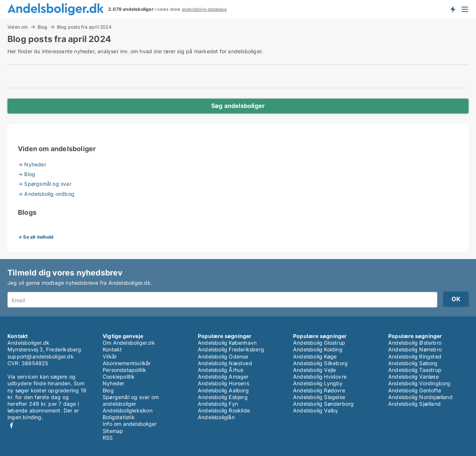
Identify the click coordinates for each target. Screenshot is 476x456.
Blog (43, 27)
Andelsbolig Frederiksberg (231, 349)
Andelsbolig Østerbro (415, 343)
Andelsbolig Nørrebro (415, 349)
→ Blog (27, 174)
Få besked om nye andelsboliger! (453, 9)
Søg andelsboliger (238, 106)
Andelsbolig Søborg (413, 363)
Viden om (18, 27)
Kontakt (112, 349)
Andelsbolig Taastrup (415, 370)
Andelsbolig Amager (223, 377)
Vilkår (110, 356)
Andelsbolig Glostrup (319, 343)
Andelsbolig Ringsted (415, 356)
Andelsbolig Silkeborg (320, 363)
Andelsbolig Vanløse (414, 377)
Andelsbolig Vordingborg (419, 383)
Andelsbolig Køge (315, 356)
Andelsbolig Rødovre (319, 390)
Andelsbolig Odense (223, 356)
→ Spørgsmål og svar (45, 184)
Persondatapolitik (124, 370)
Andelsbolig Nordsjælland (420, 397)
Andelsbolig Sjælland (414, 404)
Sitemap (113, 431)
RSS (108, 438)
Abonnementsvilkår (127, 363)
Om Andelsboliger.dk (129, 343)
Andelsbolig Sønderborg (323, 404)
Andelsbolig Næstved (225, 363)
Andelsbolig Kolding (318, 349)
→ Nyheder (32, 164)
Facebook (12, 425)
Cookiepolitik (119, 377)
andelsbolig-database (204, 9)
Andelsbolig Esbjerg (223, 397)
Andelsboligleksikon (128, 410)
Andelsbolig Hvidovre (320, 377)
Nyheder (113, 383)
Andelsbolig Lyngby (318, 383)
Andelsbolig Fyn (218, 404)
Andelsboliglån (216, 417)
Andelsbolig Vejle (314, 370)
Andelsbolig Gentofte (415, 390)
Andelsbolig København (227, 343)
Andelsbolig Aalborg (223, 390)
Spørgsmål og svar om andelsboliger (131, 400)
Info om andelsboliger (130, 424)
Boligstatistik (119, 417)
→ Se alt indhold (36, 237)
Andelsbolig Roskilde (224, 410)
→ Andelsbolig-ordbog (46, 194)
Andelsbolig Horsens (223, 383)
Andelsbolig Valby (316, 410)
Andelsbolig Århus (221, 370)
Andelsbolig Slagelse (319, 397)
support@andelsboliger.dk (41, 356)
